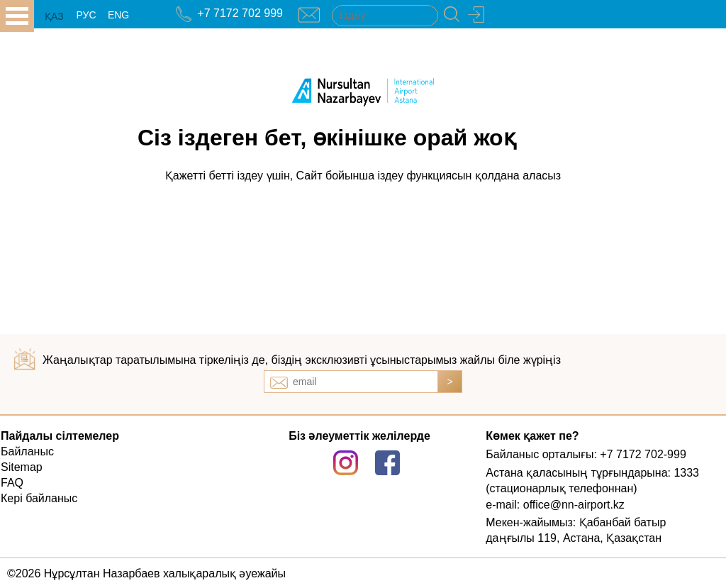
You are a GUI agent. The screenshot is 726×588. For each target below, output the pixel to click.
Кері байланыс (39, 498)
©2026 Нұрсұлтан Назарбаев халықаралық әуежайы (146, 573)
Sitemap (22, 467)
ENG (118, 15)
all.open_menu (17, 16)
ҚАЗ (54, 16)
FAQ (12, 483)
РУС (86, 15)
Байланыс (27, 451)
